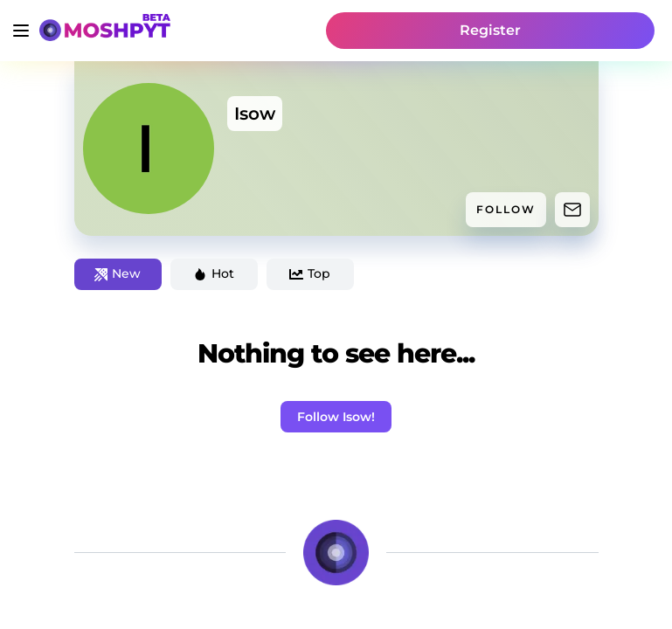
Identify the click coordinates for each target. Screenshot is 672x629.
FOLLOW (506, 209)
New (118, 273)
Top (310, 273)
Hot (214, 273)
